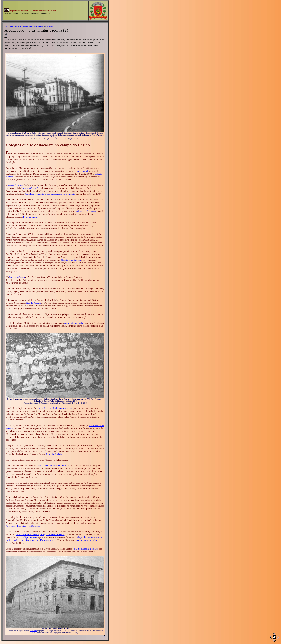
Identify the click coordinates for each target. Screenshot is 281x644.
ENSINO (50, 26)
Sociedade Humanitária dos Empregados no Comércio (50, 194)
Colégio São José (45, 540)
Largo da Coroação (30, 188)
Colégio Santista (29, 537)
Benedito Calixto (54, 454)
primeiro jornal (81, 171)
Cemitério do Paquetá (71, 260)
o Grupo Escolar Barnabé (86, 549)
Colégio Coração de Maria (52, 534)
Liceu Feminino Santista (27, 534)
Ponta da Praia (30, 217)
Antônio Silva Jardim (74, 323)
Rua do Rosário (33, 303)
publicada (33, 631)
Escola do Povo (15, 185)
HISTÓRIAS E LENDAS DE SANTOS (24, 26)
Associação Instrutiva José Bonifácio (23, 526)
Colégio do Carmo (84, 537)
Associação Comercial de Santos (51, 466)
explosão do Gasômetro (86, 211)
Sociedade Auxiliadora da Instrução (55, 408)
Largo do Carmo (17, 277)
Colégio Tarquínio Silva (86, 540)
